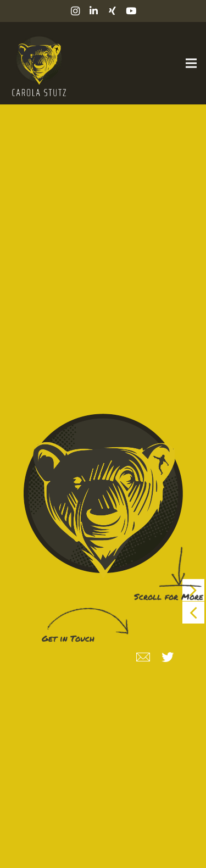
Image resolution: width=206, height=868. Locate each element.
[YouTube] (131, 11)
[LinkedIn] (94, 11)
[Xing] (113, 11)
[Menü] (191, 63)
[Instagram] (75, 11)
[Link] (38, 63)
